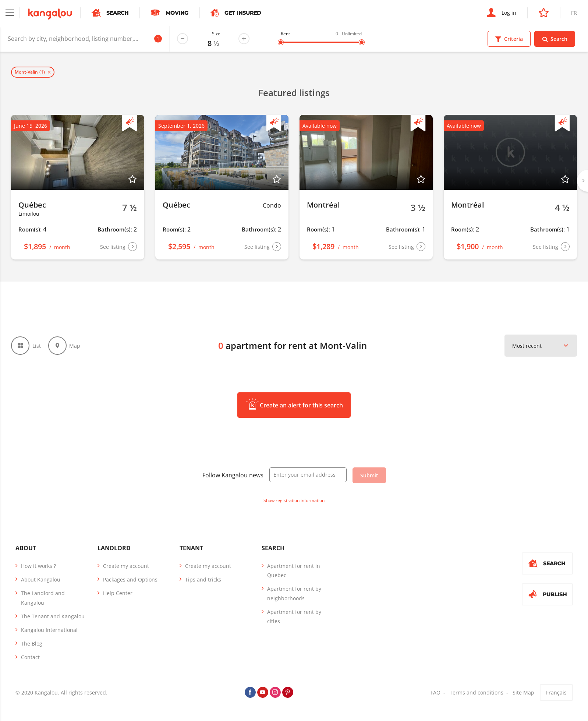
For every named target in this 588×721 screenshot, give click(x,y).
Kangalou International (49, 630)
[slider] (281, 42)
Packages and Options (130, 579)
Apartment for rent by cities (294, 616)
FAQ (435, 692)
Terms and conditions (477, 692)
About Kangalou (41, 579)
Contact (30, 657)
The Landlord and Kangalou (43, 598)
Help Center (118, 593)
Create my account (126, 566)
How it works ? (38, 566)
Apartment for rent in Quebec (294, 570)
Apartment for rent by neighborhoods (294, 593)
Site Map (523, 692)
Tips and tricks (203, 579)
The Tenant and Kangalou (53, 616)
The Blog (32, 644)
